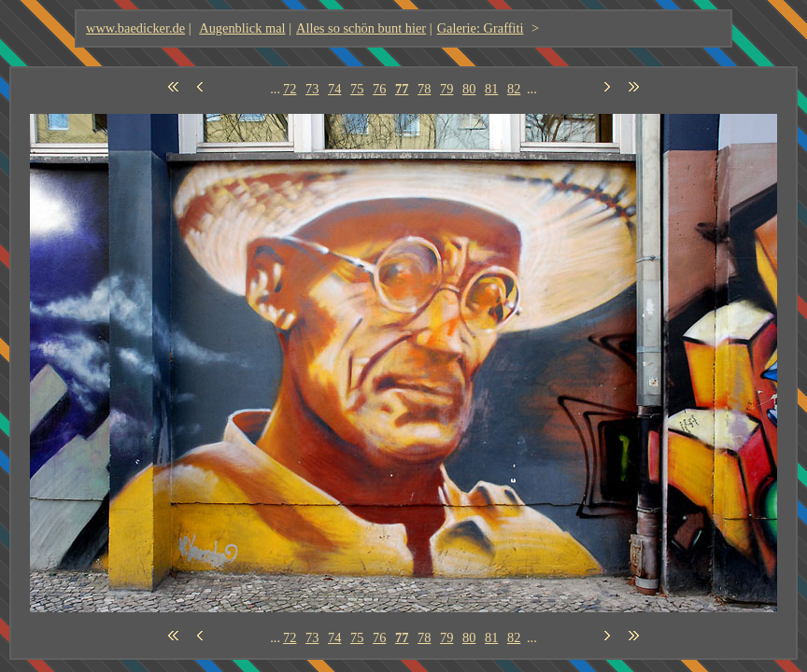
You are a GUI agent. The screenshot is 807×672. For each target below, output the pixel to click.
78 (424, 89)
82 (514, 89)
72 (290, 89)
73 (312, 89)
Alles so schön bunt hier (361, 28)
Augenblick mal (242, 28)
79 (446, 89)
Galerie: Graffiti (481, 28)
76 (379, 89)
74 (334, 89)
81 (491, 89)
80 (469, 89)
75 (357, 89)
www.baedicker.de (135, 28)
